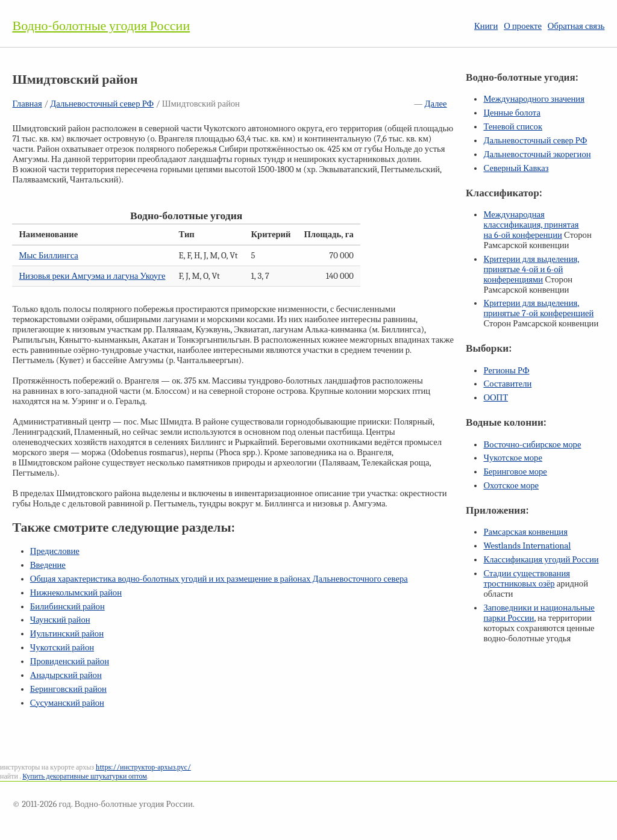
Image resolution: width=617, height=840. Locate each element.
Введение (48, 565)
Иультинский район (67, 634)
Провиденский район (70, 661)
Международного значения (534, 99)
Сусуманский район (67, 703)
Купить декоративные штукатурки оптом (85, 776)
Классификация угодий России (541, 560)
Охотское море (511, 486)
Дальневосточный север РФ (102, 104)
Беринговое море (515, 472)
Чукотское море (513, 458)
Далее (436, 104)
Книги (486, 26)
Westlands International (527, 546)
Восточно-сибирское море (532, 445)
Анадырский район (66, 675)
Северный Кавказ (516, 168)
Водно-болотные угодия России (101, 26)
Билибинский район (67, 607)
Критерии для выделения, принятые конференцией (538, 308)
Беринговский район (68, 689)
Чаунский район (60, 620)
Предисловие (55, 551)
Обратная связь (576, 26)
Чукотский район (62, 648)
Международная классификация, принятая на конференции (531, 225)
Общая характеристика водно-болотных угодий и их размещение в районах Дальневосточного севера (219, 579)
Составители (507, 384)
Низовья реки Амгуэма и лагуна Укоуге (92, 276)
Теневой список (513, 127)
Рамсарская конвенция (525, 532)
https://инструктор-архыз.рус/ (143, 767)
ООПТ (496, 398)
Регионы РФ (506, 371)
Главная (27, 104)
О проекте (523, 26)
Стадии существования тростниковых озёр (527, 579)
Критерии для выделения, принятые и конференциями (531, 269)
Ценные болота (512, 113)
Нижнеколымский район (76, 593)
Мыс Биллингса (48, 256)
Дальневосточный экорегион (537, 154)
